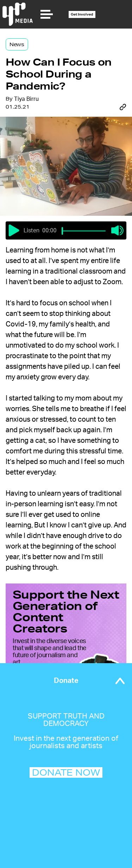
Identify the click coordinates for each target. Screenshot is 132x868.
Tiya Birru (26, 99)
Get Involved (82, 14)
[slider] (62, 231)
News (17, 44)
